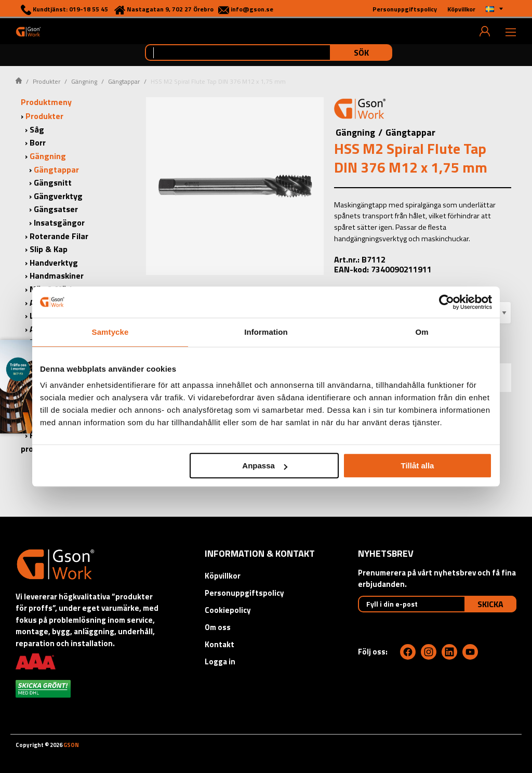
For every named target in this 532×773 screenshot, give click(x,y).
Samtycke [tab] (110, 332)
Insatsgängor (59, 222)
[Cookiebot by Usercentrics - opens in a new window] (447, 302)
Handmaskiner (57, 276)
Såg (37, 129)
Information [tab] (266, 332)
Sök (361, 53)
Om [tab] (422, 332)
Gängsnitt (53, 182)
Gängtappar (124, 81)
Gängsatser (56, 209)
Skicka (490, 604)
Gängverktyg (58, 196)
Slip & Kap (49, 249)
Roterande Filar (59, 236)
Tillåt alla (417, 466)
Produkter (46, 81)
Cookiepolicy (228, 610)
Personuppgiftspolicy (244, 593)
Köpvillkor (223, 576)
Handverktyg (54, 263)
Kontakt (220, 644)
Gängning (84, 81)
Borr (38, 142)
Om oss (218, 627)
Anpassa (265, 466)
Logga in (220, 661)
